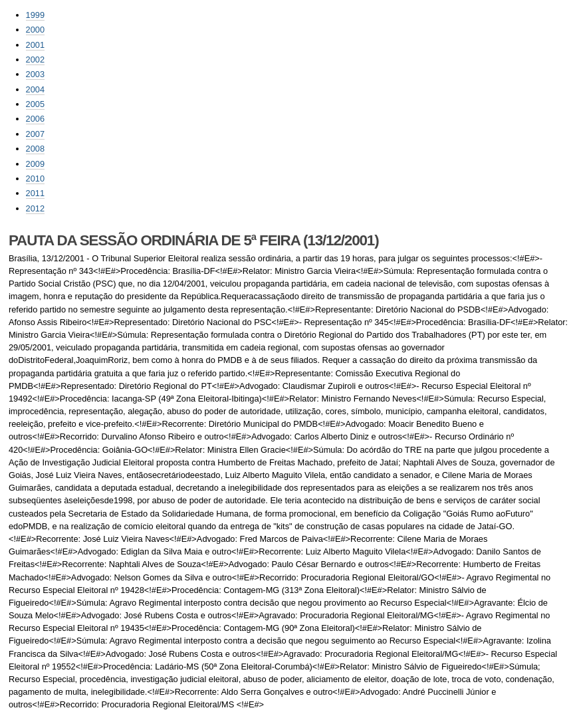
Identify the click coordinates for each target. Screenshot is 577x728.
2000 (35, 30)
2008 (35, 149)
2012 (35, 208)
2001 (35, 45)
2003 (35, 74)
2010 (35, 179)
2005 (35, 104)
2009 (35, 164)
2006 (35, 119)
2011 (35, 193)
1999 (35, 15)
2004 (35, 89)
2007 (35, 134)
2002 (35, 60)
